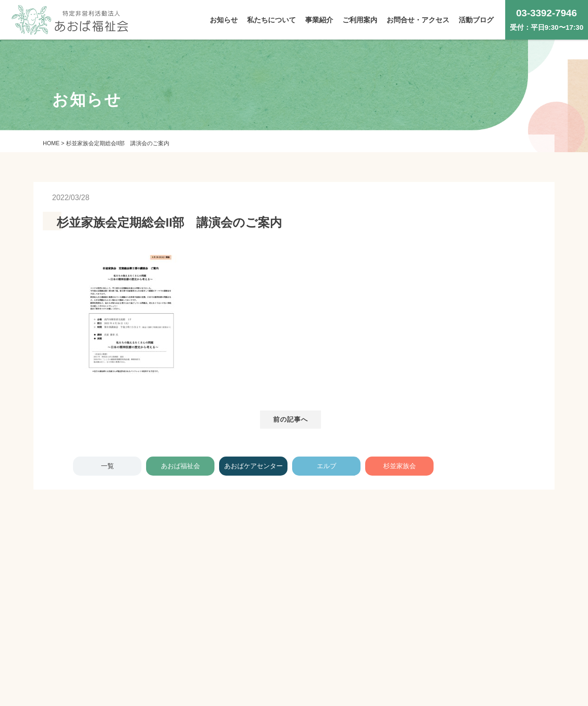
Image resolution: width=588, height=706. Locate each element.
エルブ (327, 466)
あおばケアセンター (254, 466)
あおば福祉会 (180, 466)
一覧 (107, 466)
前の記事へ (291, 419)
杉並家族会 (400, 466)
